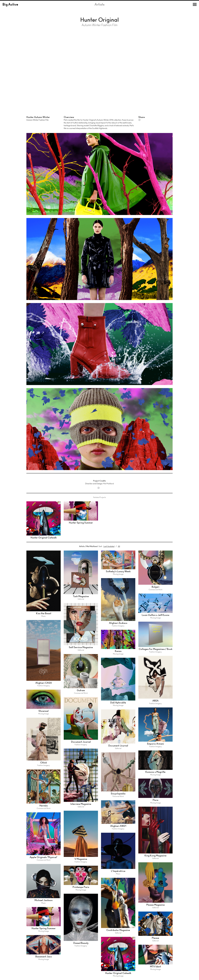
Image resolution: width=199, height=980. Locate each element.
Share (139, 120)
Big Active (10, 5)
